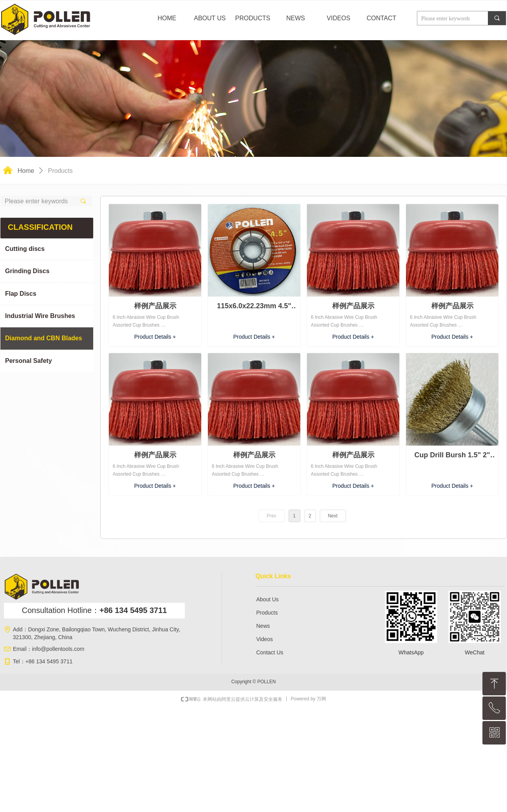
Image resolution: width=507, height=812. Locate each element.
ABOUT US (210, 18)
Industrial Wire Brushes (40, 316)
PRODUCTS (253, 18)
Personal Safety (28, 361)
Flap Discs (21, 294)
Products (60, 171)
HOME (167, 18)
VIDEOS (339, 18)
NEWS (296, 18)
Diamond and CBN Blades (43, 338)
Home (26, 171)
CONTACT (381, 18)
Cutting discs (25, 249)
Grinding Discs (27, 271)
